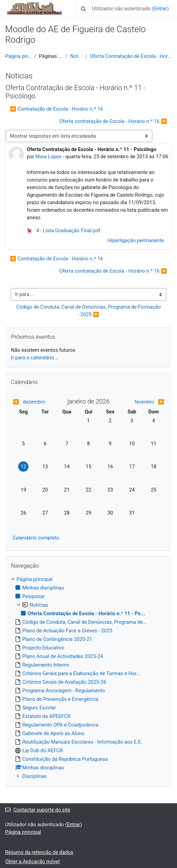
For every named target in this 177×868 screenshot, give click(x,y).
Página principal (18, 56)
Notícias (76, 56)
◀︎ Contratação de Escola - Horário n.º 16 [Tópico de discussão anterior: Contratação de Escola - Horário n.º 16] (57, 109)
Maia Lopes (48, 157)
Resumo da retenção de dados (39, 852)
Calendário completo (36, 538)
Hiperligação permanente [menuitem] (136, 240)
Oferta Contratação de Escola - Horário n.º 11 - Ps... (131, 56)
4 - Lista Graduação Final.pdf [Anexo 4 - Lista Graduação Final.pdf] (63, 231)
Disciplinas (34, 776)
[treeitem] (88, 678)
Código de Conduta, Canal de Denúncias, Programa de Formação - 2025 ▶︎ (89, 311)
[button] (83, 9)
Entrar (160, 9)
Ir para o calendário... (34, 358)
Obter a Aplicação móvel (32, 861)
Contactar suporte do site (38, 810)
